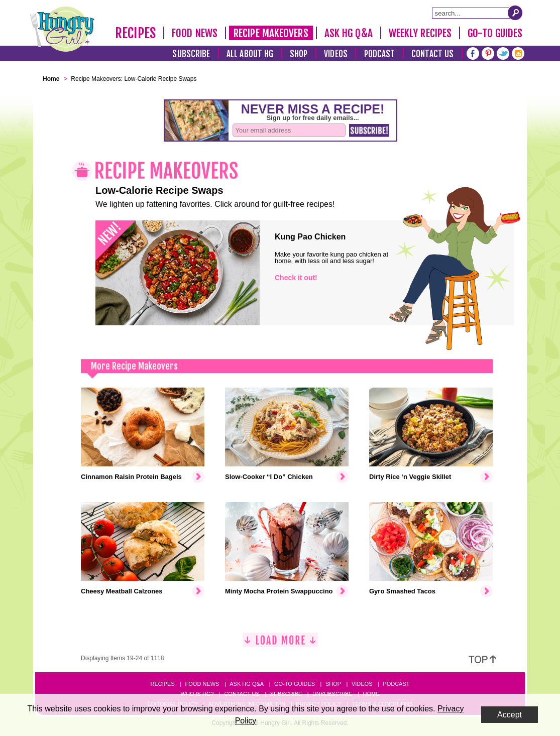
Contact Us (432, 54)
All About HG (250, 54)
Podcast (380, 54)
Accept (510, 715)
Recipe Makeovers (271, 33)
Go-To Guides (495, 33)
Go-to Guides (295, 684)
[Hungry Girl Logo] (62, 29)
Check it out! (296, 278)
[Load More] (280, 644)
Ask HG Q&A (349, 33)
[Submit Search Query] (515, 13)
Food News (195, 33)
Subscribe (191, 54)
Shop (299, 54)
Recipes (135, 33)
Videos (336, 54)
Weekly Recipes (420, 33)
